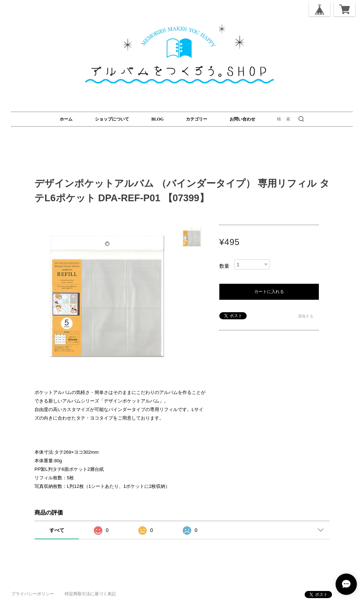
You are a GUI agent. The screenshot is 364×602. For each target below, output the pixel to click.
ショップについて (112, 119)
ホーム (66, 119)
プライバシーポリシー (33, 594)
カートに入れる (269, 292)
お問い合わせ (242, 119)
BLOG (158, 119)
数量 (224, 266)
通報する (306, 316)
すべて (57, 530)
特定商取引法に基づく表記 (90, 594)
